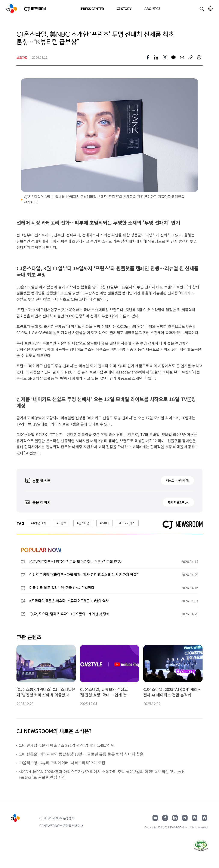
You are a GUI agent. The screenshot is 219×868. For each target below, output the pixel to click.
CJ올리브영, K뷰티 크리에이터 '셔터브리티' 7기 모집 (62, 763)
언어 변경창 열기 (210, 9)
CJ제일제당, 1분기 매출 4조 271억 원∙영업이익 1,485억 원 (67, 745)
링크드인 (175, 818)
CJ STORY (124, 8)
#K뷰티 (104, 523)
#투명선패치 (38, 523)
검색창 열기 (202, 9)
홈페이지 (204, 818)
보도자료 (22, 57)
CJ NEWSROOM (12, 9)
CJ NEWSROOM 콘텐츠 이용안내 (61, 826)
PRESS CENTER (92, 8)
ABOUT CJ (152, 8)
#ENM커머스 (127, 523)
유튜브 (155, 818)
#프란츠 (62, 523)
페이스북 (165, 818)
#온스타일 (83, 523)
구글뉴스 (195, 818)
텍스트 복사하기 (176, 480)
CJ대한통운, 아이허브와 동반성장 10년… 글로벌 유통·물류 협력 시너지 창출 (81, 754)
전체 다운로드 (176, 502)
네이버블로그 (185, 818)
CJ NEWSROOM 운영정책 (57, 818)
